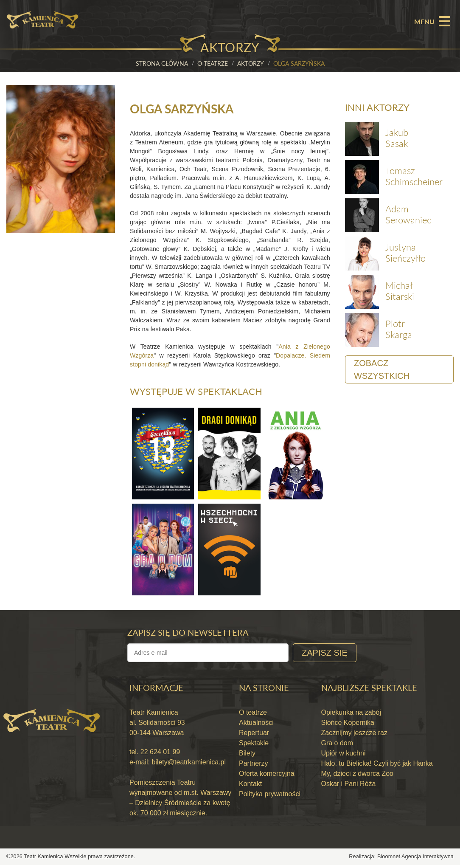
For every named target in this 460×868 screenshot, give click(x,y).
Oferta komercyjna (267, 776)
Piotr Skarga (399, 330)
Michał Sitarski (400, 292)
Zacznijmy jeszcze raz (354, 736)
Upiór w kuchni (344, 756)
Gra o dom (337, 746)
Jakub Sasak (397, 139)
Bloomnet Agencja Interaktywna (415, 860)
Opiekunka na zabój (351, 715)
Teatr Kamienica (44, 860)
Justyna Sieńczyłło (405, 253)
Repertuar (254, 736)
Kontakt (250, 787)
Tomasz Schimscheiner (414, 177)
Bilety (247, 756)
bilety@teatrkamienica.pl (189, 765)
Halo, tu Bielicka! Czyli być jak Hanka (377, 766)
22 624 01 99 (159, 755)
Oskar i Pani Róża (349, 787)
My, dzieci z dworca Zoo (357, 776)
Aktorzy (251, 63)
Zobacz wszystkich (382, 370)
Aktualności (256, 726)
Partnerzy (253, 766)
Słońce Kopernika (348, 726)
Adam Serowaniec (408, 215)
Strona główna (162, 63)
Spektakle (254, 746)
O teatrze (213, 63)
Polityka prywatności (270, 797)
